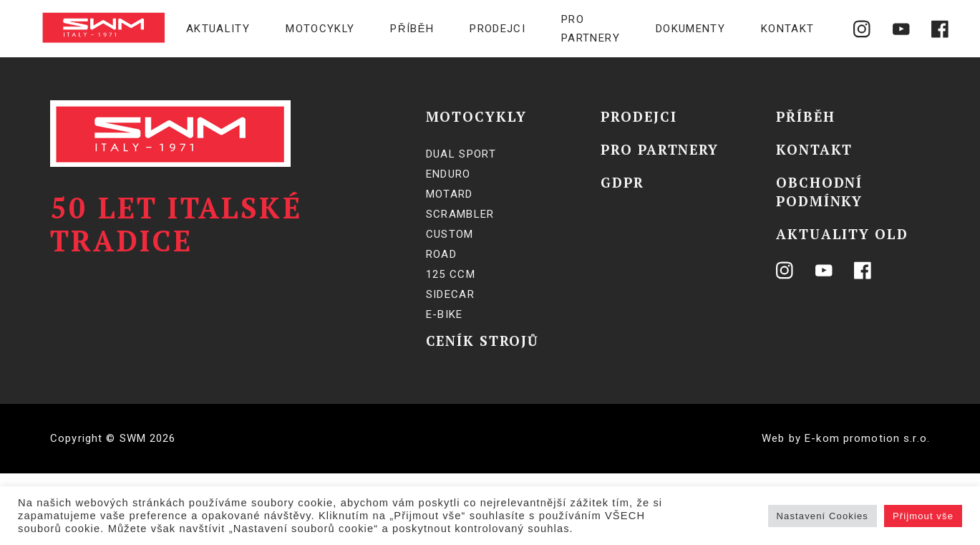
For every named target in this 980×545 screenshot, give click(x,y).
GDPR (622, 182)
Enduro (448, 174)
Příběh (412, 29)
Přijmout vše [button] (923, 516)
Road (441, 254)
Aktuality (218, 29)
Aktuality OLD (842, 234)
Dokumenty (690, 29)
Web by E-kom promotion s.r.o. (846, 438)
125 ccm (451, 274)
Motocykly (320, 29)
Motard (450, 194)
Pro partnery (591, 29)
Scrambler (460, 214)
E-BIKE (445, 314)
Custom (450, 234)
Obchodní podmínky (819, 192)
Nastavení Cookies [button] (823, 516)
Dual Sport (461, 154)
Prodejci (498, 29)
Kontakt (787, 29)
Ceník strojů (483, 341)
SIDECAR (450, 294)
